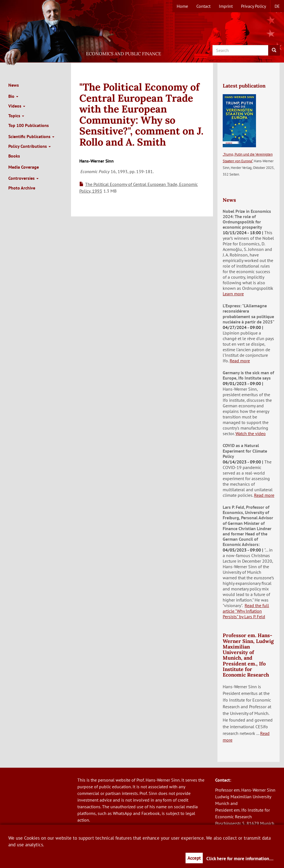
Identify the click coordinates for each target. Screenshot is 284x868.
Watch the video (251, 433)
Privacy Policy (253, 6)
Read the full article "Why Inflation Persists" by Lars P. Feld (246, 611)
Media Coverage (24, 167)
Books (14, 156)
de (277, 6)
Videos (17, 106)
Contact (203, 6)
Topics (16, 116)
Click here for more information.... (240, 859)
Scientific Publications (31, 136)
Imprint (226, 6)
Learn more (233, 294)
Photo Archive (22, 188)
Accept (194, 858)
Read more (240, 361)
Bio (13, 96)
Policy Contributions (30, 146)
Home (182, 6)
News (14, 85)
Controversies (23, 178)
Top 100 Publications (29, 125)
